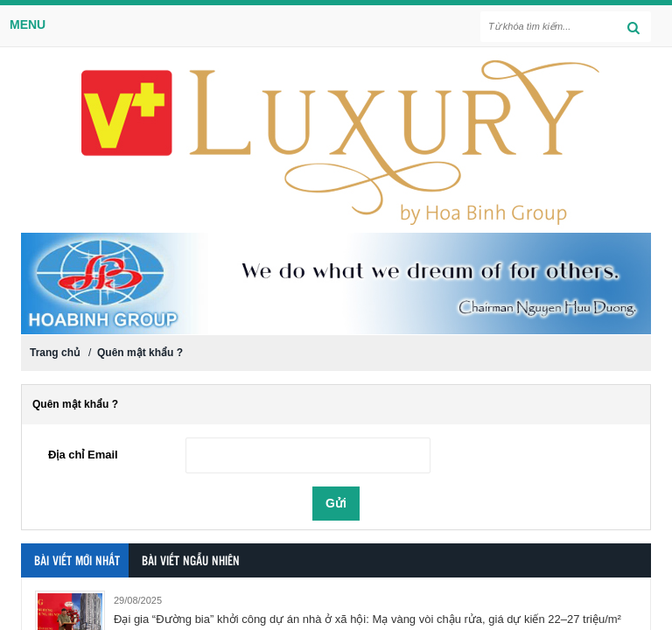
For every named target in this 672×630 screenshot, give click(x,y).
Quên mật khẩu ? (140, 353)
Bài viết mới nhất (77, 562)
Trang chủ (55, 353)
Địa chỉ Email (83, 455)
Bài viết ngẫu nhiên (191, 562)
